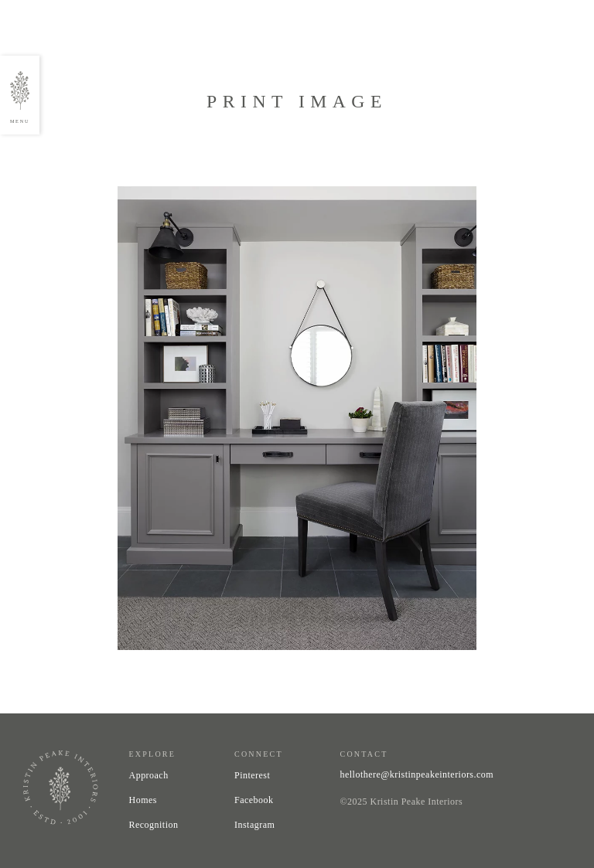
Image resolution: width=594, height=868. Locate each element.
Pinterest (252, 775)
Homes (143, 800)
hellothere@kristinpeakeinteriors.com (417, 774)
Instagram (254, 825)
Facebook (254, 800)
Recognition (154, 825)
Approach (149, 775)
